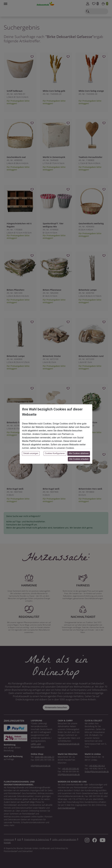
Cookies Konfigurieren (55, 453)
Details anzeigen (31, 453)
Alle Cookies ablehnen (79, 453)
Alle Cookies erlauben (79, 459)
